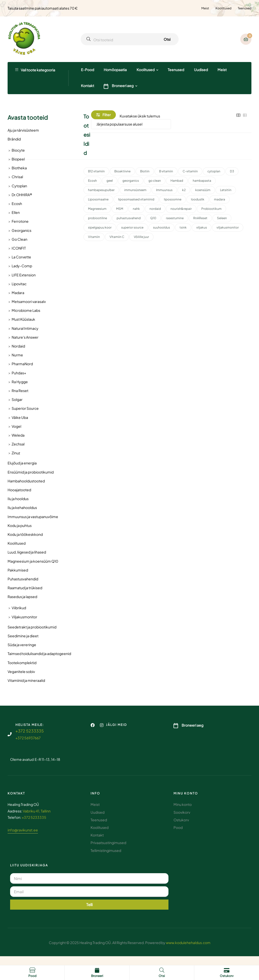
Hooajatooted (19, 490)
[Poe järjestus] (131, 124)
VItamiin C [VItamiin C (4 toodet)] (117, 237)
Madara (18, 293)
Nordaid (18, 346)
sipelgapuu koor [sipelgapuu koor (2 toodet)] (100, 227)
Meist (205, 8)
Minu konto (186, 793)
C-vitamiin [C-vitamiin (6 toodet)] (190, 171)
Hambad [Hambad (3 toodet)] (177, 181)
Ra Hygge (20, 382)
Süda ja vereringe (22, 645)
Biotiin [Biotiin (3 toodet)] (145, 171)
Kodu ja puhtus (20, 525)
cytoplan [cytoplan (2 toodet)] (214, 171)
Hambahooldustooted (26, 481)
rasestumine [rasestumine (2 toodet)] (175, 218)
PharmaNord (22, 364)
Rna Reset (20, 391)
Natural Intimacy (25, 328)
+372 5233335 (30, 731)
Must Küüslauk (23, 319)
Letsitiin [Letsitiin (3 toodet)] (226, 190)
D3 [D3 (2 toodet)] (232, 171)
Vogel (16, 426)
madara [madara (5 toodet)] (220, 199)
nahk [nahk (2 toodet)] (136, 209)
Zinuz (16, 453)
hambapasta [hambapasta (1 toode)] (202, 181)
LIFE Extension (24, 275)
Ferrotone (20, 221)
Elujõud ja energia (22, 463)
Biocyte (18, 150)
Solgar (17, 399)
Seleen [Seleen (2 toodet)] (222, 218)
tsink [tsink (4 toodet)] (183, 227)
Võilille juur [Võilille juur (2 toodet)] (141, 237)
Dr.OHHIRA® (22, 195)
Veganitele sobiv (21, 671)
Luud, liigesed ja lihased (27, 552)
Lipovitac (19, 284)
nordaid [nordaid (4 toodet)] (155, 209)
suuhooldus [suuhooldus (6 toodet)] (161, 227)
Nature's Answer (25, 337)
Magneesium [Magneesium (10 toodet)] (97, 209)
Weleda (18, 435)
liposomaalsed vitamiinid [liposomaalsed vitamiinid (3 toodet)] (136, 199)
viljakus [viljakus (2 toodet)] (202, 227)
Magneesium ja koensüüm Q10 (33, 561)
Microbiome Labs (26, 310)
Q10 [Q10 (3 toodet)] (153, 218)
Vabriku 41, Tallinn (37, 811)
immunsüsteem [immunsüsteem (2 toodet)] (135, 190)
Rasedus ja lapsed (22, 597)
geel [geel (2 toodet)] (110, 181)
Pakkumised (18, 570)
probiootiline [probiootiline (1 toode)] (98, 218)
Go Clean (19, 239)
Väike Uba (20, 417)
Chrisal (17, 177)
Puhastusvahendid (23, 579)
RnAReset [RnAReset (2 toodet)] (200, 218)
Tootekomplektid (22, 663)
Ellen (16, 212)
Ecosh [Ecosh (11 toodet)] (92, 181)
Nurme (17, 355)
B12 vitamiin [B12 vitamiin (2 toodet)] (96, 171)
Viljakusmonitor (24, 617)
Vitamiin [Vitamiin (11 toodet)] (94, 237)
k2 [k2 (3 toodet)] (184, 190)
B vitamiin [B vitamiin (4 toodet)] (166, 171)
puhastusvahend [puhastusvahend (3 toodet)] (129, 218)
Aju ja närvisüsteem (23, 130)
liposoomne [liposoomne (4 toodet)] (173, 199)
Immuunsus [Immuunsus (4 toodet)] (164, 190)
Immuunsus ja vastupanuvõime (33, 517)
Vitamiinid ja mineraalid (26, 680)
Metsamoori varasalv (29, 301)
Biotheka (19, 168)
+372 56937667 (28, 738)
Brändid (14, 139)
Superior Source (25, 408)
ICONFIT (19, 248)
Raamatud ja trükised (25, 588)
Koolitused (223, 8)
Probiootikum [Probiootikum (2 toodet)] (211, 209)
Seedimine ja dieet (23, 636)
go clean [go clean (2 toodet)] (155, 181)
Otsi (167, 39)
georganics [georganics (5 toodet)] (131, 181)
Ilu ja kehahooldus (22, 507)
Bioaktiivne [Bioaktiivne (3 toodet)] (122, 171)
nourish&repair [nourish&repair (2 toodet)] (181, 209)
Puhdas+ (19, 373)
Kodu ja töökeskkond (25, 534)
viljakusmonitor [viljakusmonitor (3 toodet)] (228, 227)
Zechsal (18, 444)
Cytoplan (19, 186)
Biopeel (18, 159)
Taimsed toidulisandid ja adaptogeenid (39, 654)
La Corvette (21, 257)
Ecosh (17, 203)
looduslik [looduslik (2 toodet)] (198, 199)
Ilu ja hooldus (18, 499)
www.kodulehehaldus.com (188, 943)
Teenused (245, 8)
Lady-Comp (22, 266)
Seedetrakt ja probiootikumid (32, 627)
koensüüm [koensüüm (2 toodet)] (203, 190)
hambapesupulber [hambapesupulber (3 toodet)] (101, 190)
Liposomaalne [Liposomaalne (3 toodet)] (98, 199)
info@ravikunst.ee (23, 830)
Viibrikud (19, 608)
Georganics (21, 230)
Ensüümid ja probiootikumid (31, 472)
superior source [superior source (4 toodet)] (132, 227)
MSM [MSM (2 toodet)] (120, 209)
